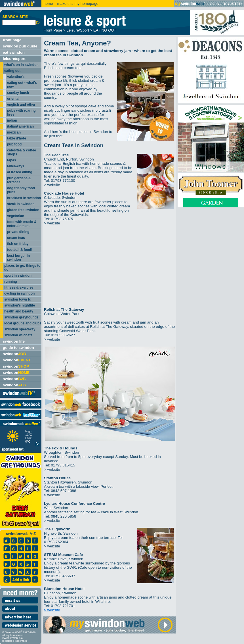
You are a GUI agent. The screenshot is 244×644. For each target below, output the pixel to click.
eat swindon (14, 52)
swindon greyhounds (21, 317)
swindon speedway (20, 329)
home (48, 4)
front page (12, 40)
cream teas (16, 238)
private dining (18, 232)
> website (52, 185)
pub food (14, 144)
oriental (13, 99)
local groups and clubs (23, 323)
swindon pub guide (20, 46)
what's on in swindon (21, 65)
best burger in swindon (18, 258)
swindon (14, 354)
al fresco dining (20, 172)
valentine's (16, 77)
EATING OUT (105, 30)
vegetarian (16, 216)
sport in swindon (18, 276)
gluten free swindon (23, 210)
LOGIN (213, 4)
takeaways (16, 166)
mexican (14, 132)
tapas (11, 160)
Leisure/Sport (78, 30)
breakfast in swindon (24, 198)
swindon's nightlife (20, 305)
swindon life (14, 341)
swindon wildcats (18, 335)
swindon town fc (18, 299)
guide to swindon (18, 348)
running (11, 282)
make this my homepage (77, 4)
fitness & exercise (19, 287)
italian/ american (20, 126)
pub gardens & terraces (19, 180)
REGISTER (232, 4)
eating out (12, 71)
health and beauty (19, 311)
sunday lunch (18, 93)
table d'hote (17, 138)
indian (12, 120)
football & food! (20, 250)
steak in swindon (21, 204)
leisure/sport (14, 59)
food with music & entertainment (22, 224)
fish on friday (18, 244)
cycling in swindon (19, 293)
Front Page (53, 30)
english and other (21, 105)
